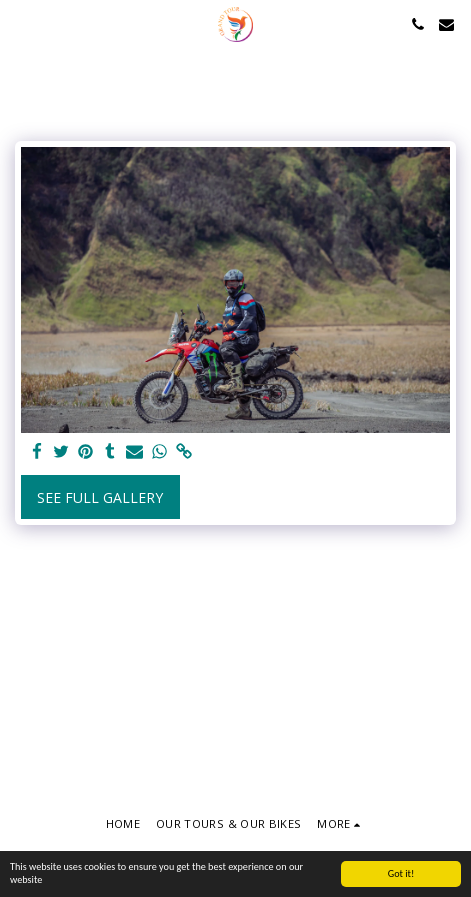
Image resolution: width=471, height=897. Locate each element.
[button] (22, 23)
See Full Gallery (100, 497)
